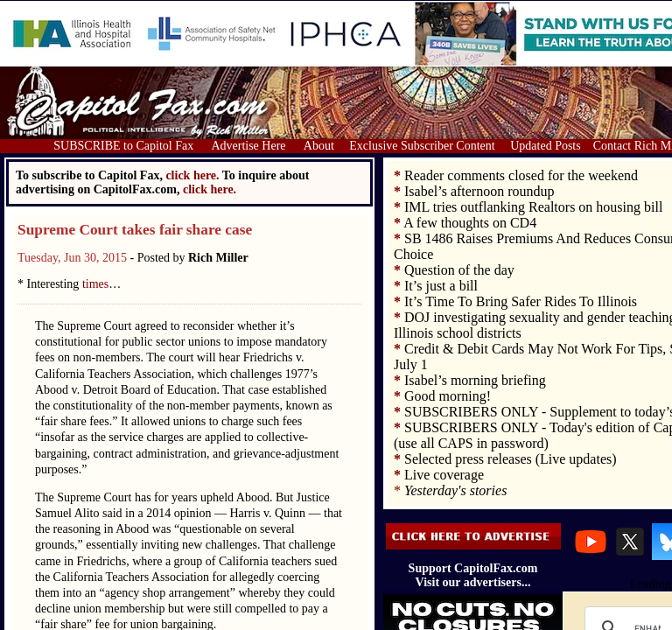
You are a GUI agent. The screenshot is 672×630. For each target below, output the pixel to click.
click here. (210, 189)
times (95, 284)
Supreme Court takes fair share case (135, 230)
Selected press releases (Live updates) (511, 459)
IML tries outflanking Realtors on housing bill (533, 207)
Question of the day (459, 270)
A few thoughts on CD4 (470, 223)
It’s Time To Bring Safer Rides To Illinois (521, 301)
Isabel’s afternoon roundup (479, 191)
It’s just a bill (441, 286)
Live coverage (444, 475)
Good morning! (448, 396)
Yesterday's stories (455, 490)
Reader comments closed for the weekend (521, 175)
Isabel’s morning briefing (475, 380)
